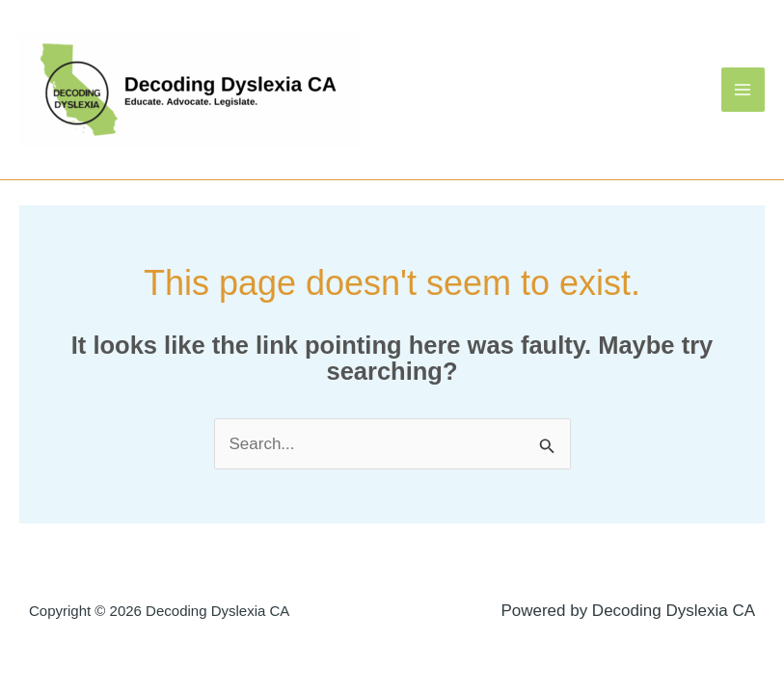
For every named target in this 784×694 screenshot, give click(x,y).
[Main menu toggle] (743, 90)
